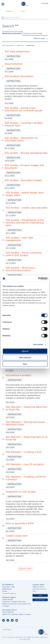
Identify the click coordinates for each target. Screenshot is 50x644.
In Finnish (45, 3)
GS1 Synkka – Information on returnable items (21, 139)
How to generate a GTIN (20, 523)
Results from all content (33, 33)
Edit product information (19, 76)
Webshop (9, 11)
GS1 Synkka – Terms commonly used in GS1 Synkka (24, 254)
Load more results (25, 569)
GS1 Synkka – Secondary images (23, 180)
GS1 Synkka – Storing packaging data (26, 153)
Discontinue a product (19, 375)
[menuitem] (45, 3)
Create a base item (17, 536)
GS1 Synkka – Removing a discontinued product (20, 269)
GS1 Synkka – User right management (19, 239)
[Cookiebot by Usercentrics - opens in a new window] (38, 279)
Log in (23, 11)
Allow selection (25, 357)
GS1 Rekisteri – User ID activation (25, 464)
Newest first (31, 45)
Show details (38, 344)
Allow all (25, 351)
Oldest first (20, 45)
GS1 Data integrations (17, 51)
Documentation (14, 64)
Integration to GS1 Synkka (21, 492)
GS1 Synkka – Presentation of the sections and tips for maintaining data (25, 223)
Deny (25, 364)
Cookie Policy (7, 630)
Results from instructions (12, 33)
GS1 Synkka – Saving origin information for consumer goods (23, 109)
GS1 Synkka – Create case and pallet (27, 208)
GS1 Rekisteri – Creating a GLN (24, 452)
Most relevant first (8, 45)
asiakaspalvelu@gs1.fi (9, 593)
